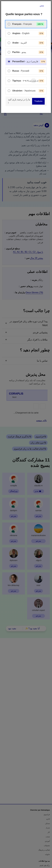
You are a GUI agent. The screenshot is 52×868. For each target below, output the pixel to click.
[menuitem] (26, 24)
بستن (42, 6)
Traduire (38, 101)
